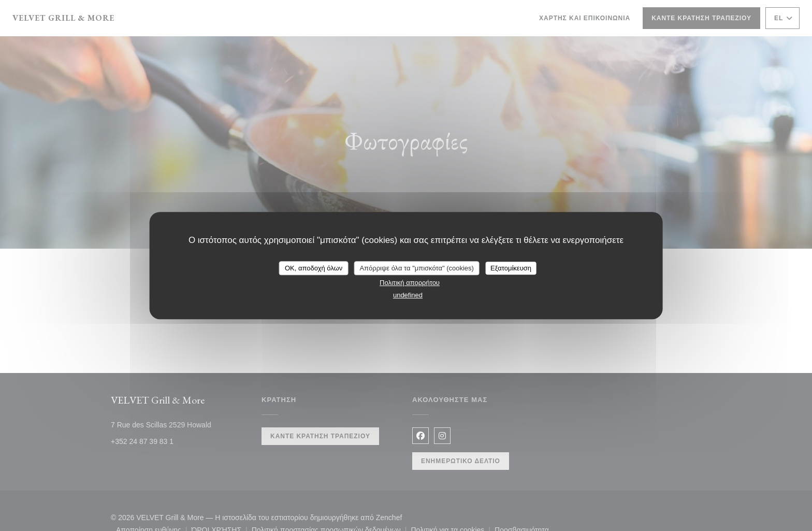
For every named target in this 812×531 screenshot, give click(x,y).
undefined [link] (408, 295)
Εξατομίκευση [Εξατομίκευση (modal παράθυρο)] (511, 268)
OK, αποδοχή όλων (314, 268)
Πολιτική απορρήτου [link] (410, 283)
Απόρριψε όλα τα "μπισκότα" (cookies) (417, 268)
